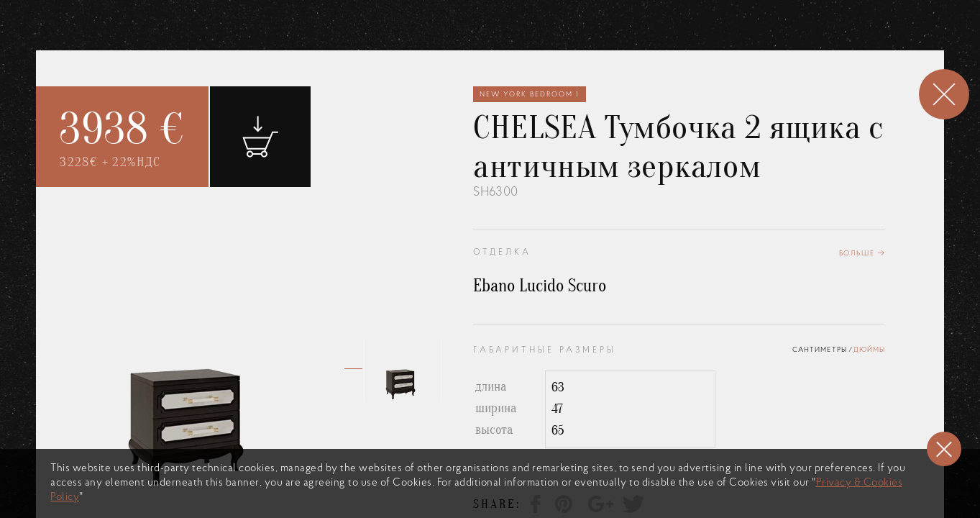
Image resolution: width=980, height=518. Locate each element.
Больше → (862, 252)
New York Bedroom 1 (530, 93)
